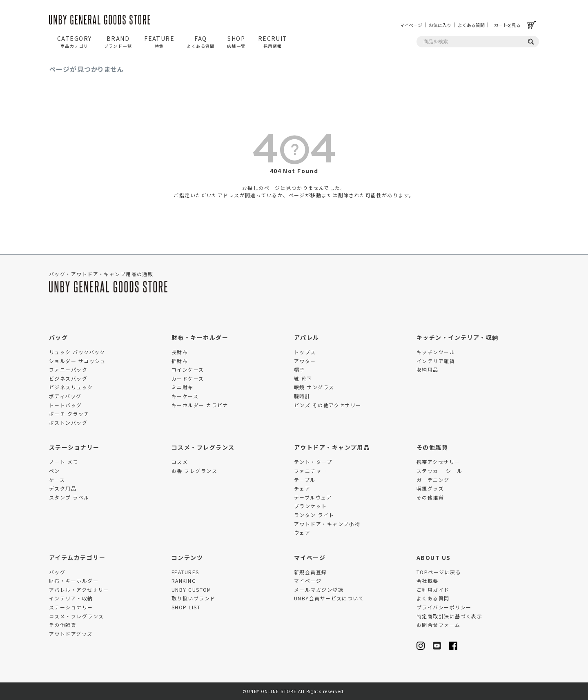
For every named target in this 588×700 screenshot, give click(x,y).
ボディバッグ (65, 396)
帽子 (300, 369)
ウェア (302, 532)
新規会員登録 (311, 572)
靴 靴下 (303, 378)
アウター (305, 361)
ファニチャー (311, 471)
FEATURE (159, 42)
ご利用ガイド (433, 590)
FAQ (201, 42)
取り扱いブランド (194, 598)
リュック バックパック (77, 352)
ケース (57, 480)
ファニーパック (68, 369)
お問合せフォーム (439, 625)
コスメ (180, 462)
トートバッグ (66, 405)
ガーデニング (433, 480)
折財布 (180, 361)
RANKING (184, 581)
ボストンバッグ (68, 422)
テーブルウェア (313, 497)
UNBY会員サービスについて (329, 598)
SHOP (236, 42)
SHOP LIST (186, 607)
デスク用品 (63, 488)
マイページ (411, 25)
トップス (305, 352)
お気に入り (440, 25)
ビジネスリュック (71, 387)
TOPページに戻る (439, 572)
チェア (302, 488)
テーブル (305, 480)
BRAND (118, 42)
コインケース (188, 369)
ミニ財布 (183, 387)
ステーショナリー (74, 447)
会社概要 (428, 581)
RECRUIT (273, 42)
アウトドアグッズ (71, 634)
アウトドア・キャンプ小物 (327, 524)
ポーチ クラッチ (69, 414)
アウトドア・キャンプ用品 (332, 447)
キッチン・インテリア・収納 (458, 337)
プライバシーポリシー (444, 607)
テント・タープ (313, 462)
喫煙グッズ (430, 488)
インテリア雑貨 (436, 361)
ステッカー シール (439, 471)
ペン (55, 471)
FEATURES (185, 572)
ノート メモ (64, 462)
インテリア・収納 (71, 598)
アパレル (307, 337)
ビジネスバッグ (68, 378)
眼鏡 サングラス (314, 387)
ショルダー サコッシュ (77, 361)
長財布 (180, 352)
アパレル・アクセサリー (79, 590)
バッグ (58, 337)
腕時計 (302, 396)
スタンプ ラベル (69, 497)
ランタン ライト (314, 515)
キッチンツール (436, 352)
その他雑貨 (432, 447)
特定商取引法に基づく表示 (449, 616)
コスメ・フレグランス (203, 447)
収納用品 (428, 369)
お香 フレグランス (194, 471)
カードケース (188, 378)
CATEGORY (75, 42)
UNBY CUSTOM (192, 590)
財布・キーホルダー (200, 337)
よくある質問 (471, 25)
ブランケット (311, 506)
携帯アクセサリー (438, 462)
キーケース (185, 396)
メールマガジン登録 (319, 590)
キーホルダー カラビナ (200, 405)
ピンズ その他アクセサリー (328, 405)
